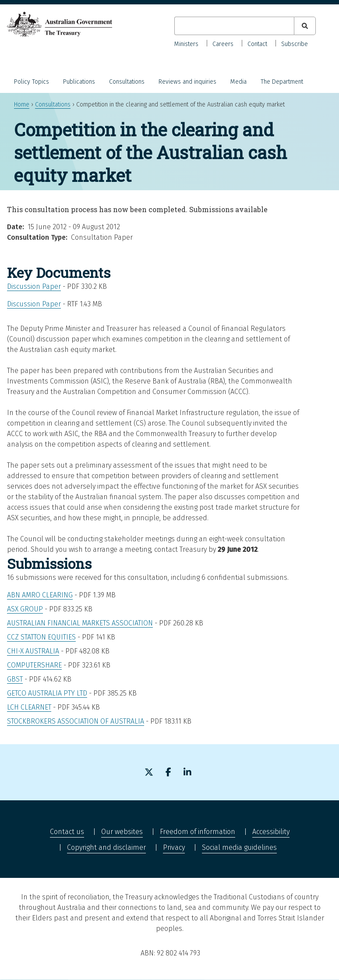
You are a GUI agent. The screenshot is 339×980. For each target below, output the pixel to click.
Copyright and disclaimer (106, 847)
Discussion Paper (34, 286)
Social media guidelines (239, 847)
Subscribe (295, 44)
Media (238, 82)
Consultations (127, 82)
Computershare (34, 665)
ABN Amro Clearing (40, 595)
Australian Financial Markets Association (80, 623)
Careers (223, 44)
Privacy (174, 847)
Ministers (186, 44)
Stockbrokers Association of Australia (76, 721)
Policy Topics (32, 82)
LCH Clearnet (29, 707)
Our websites (122, 832)
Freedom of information (198, 832)
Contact (257, 44)
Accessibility (271, 832)
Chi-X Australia (33, 651)
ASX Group (25, 609)
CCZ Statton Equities (41, 637)
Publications (79, 82)
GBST (15, 679)
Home (22, 105)
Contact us (67, 832)
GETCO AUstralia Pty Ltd (47, 693)
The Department (282, 82)
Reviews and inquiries (187, 82)
